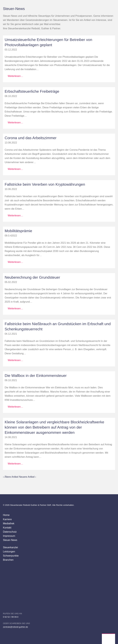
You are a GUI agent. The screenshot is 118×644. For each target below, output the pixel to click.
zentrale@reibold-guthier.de (15, 627)
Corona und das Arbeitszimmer (31, 138)
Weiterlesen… (15, 76)
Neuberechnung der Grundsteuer (32, 277)
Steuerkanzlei (10, 547)
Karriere (7, 519)
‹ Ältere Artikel (11, 477)
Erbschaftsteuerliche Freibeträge (32, 91)
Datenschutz (10, 532)
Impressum (9, 536)
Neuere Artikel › (28, 477)
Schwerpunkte (11, 556)
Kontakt (7, 528)
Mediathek (9, 523)
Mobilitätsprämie (18, 231)
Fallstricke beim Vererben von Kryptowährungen (45, 184)
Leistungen (9, 551)
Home (6, 515)
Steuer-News (10, 540)
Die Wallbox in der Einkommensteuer (36, 376)
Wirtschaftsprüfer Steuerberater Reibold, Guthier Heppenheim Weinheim (108, 639)
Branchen (8, 560)
